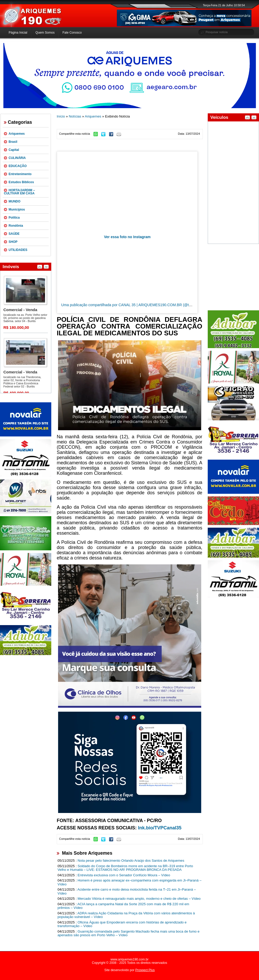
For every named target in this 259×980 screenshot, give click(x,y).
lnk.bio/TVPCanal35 (160, 828)
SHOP (13, 242)
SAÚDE (14, 234)
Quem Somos (45, 33)
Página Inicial (18, 33)
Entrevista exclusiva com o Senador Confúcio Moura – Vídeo (124, 875)
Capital (14, 150)
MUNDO (14, 201)
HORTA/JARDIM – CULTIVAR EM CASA (19, 192)
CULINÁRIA (17, 158)
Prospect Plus (145, 970)
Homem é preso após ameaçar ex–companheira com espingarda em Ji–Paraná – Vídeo (129, 882)
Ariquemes (17, 134)
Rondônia (16, 226)
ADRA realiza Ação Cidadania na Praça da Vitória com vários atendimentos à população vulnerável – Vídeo (126, 915)
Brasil (13, 142)
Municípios (17, 209)
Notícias (75, 116)
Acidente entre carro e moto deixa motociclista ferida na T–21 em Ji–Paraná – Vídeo (127, 891)
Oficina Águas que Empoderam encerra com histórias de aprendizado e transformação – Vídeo (122, 924)
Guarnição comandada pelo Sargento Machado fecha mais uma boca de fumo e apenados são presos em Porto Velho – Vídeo (128, 933)
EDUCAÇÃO (18, 166)
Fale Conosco (72, 33)
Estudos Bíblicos (21, 182)
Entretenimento (20, 174)
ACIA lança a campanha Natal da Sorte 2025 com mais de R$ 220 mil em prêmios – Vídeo (123, 906)
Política (14, 218)
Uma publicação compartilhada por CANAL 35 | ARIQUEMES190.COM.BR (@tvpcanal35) (134, 305)
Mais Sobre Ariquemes (87, 853)
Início (61, 116)
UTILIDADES (18, 250)
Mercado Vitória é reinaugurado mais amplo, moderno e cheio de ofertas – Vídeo (139, 899)
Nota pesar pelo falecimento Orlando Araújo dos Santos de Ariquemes (131, 861)
